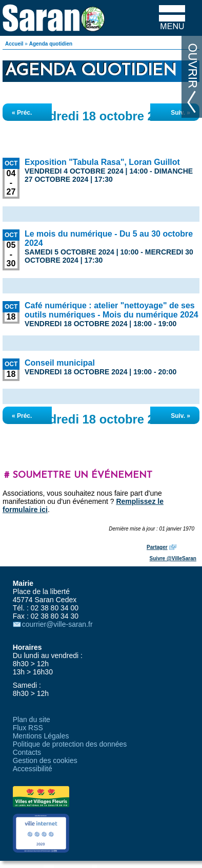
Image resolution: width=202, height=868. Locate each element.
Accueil (14, 44)
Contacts (27, 752)
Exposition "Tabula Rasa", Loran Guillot (102, 162)
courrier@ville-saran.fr (57, 624)
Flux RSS (28, 728)
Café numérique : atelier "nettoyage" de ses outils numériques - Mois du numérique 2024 (112, 310)
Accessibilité (33, 769)
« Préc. (22, 113)
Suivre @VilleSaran (173, 558)
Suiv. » (180, 113)
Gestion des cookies (45, 760)
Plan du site (32, 719)
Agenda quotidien (51, 44)
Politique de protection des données (70, 744)
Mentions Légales (41, 736)
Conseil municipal (60, 363)
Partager (157, 547)
